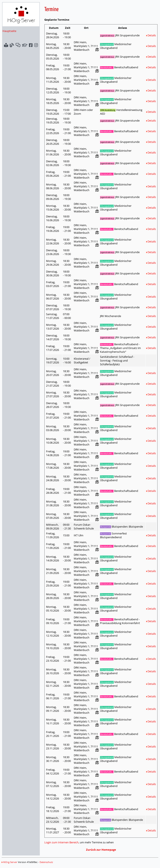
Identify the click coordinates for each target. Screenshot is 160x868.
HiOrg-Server (9, 862)
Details (151, 35)
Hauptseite (9, 31)
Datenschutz (46, 862)
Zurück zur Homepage (101, 850)
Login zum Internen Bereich (61, 842)
